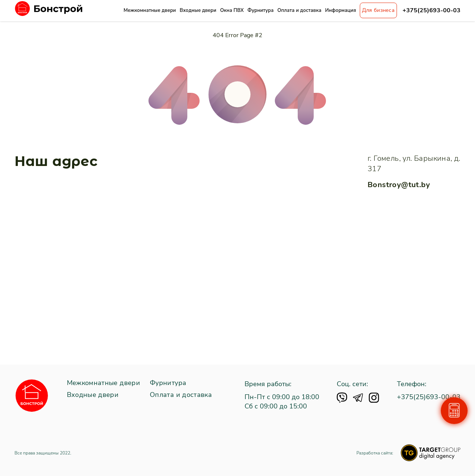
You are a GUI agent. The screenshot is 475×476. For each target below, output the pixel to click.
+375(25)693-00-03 (432, 11)
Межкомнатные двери (150, 10)
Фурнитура (261, 10)
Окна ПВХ (232, 10)
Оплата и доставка (299, 10)
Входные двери (198, 10)
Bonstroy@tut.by (399, 185)
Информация (341, 10)
